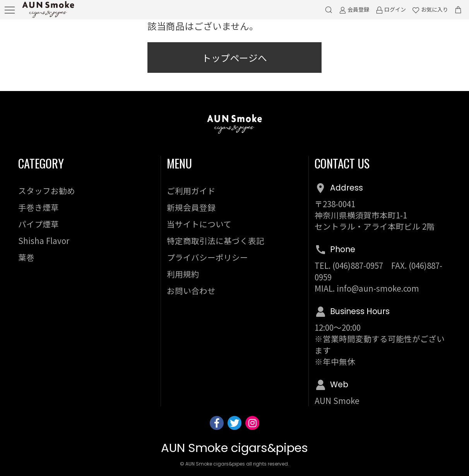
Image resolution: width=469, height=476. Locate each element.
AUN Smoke (337, 400)
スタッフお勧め (47, 191)
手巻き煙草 (39, 207)
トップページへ (234, 58)
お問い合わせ (191, 290)
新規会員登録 (191, 207)
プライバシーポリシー (207, 257)
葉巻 (26, 257)
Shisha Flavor (44, 241)
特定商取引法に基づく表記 (216, 241)
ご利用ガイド (191, 191)
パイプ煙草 (39, 224)
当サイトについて (199, 224)
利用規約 (183, 274)
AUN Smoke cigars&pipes (234, 448)
